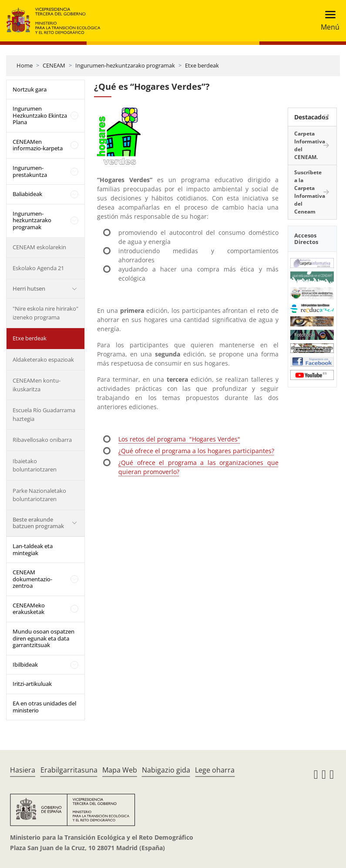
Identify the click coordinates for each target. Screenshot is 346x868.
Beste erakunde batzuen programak (38, 523)
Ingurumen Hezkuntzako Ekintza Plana (40, 115)
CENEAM (54, 65)
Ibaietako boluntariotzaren (35, 465)
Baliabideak (27, 194)
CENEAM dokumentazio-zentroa (32, 579)
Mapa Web (120, 770)
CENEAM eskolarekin (39, 247)
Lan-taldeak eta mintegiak (33, 549)
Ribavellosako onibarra (42, 440)
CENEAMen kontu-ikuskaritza (37, 385)
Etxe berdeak (202, 65)
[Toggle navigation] (328, 21)
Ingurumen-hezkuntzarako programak (125, 65)
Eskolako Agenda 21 (38, 268)
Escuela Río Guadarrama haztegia (44, 414)
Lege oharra (215, 770)
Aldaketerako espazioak (43, 359)
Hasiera (23, 770)
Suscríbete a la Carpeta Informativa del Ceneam (310, 192)
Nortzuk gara (30, 89)
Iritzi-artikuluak (32, 684)
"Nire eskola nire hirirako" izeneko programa (45, 313)
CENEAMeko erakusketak (29, 609)
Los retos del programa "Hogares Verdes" (179, 439)
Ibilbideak (25, 665)
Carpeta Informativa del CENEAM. (310, 145)
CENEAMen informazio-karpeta (38, 145)
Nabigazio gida (166, 770)
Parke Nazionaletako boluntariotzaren (39, 495)
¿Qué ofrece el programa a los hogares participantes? (196, 451)
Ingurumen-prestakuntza (30, 171)
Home (25, 65)
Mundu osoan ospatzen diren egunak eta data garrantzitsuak (44, 638)
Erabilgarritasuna (69, 770)
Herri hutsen (29, 288)
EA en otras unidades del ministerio (44, 707)
